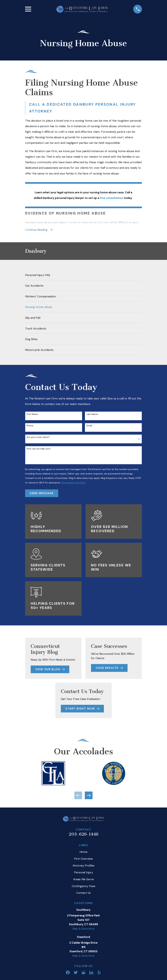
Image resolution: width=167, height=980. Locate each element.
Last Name (92, 414)
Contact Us (83, 893)
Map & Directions (83, 929)
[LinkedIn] (91, 973)
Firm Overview (83, 859)
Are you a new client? (38, 437)
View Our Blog (50, 669)
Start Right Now (82, 709)
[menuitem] (84, 275)
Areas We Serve (83, 879)
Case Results (109, 668)
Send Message (42, 493)
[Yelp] (99, 973)
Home (83, 852)
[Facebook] (68, 973)
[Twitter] (76, 973)
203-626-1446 (83, 834)
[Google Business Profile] (83, 973)
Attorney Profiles (83, 866)
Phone (30, 426)
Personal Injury (83, 873)
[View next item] (89, 796)
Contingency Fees (83, 886)
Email (89, 426)
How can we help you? (39, 449)
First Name (32, 414)
